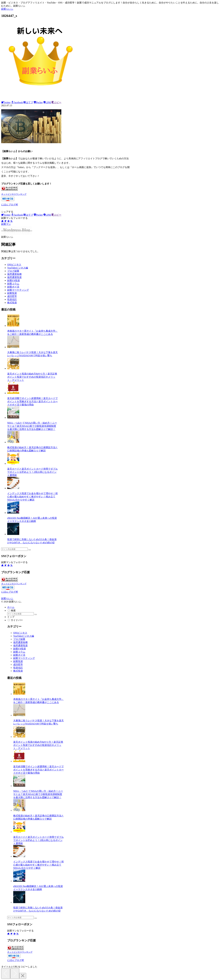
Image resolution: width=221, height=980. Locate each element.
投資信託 (12, 299)
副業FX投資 (14, 280)
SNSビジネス (14, 265)
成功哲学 (12, 296)
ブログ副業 (13, 271)
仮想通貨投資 (14, 277)
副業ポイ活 (13, 287)
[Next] (15, 974)
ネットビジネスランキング (14, 194)
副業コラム (13, 284)
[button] (30, 550)
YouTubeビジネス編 (18, 268)
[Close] (23, 976)
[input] (15, 549)
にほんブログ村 (10, 205)
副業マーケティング (18, 290)
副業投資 (12, 293)
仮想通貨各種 (14, 274)
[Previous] (6, 974)
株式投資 (12, 303)
